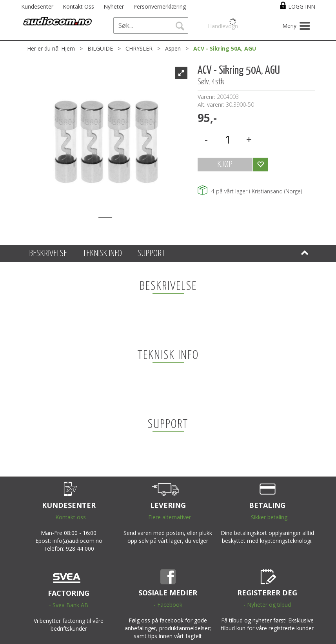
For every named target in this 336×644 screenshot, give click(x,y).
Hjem (68, 48)
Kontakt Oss (78, 6)
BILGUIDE (100, 48)
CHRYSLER (139, 48)
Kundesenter (37, 6)
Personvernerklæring (160, 6)
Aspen (173, 48)
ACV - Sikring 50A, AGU (225, 48)
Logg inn (302, 6)
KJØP (225, 165)
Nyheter (114, 6)
